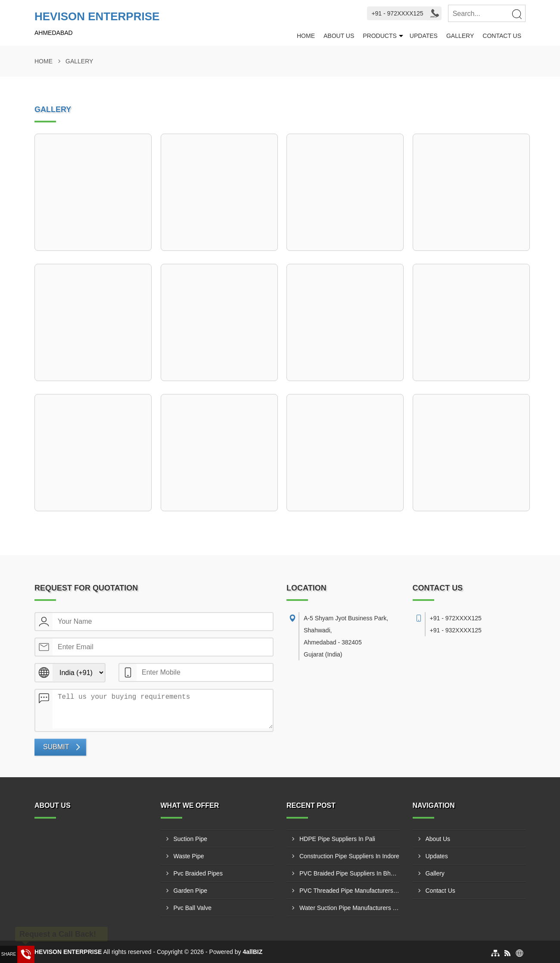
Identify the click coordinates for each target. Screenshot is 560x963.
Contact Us (502, 36)
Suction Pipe (191, 839)
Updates (424, 36)
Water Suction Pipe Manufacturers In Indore (350, 908)
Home (306, 36)
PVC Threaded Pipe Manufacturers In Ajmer (350, 891)
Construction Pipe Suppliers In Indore (349, 856)
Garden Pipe (191, 891)
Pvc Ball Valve (193, 908)
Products (380, 36)
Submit (56, 747)
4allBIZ (252, 952)
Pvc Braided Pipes (198, 873)
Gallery (460, 36)
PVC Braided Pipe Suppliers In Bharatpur (350, 873)
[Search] (516, 14)
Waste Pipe (189, 856)
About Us (339, 36)
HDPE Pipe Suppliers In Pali (337, 839)
